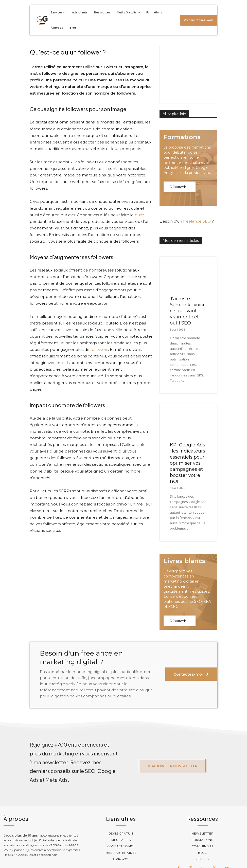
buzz (139, 215)
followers (99, 349)
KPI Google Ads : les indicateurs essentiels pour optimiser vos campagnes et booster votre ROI (188, 436)
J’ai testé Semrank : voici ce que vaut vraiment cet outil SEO (187, 284)
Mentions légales (164, 853)
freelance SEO (197, 194)
